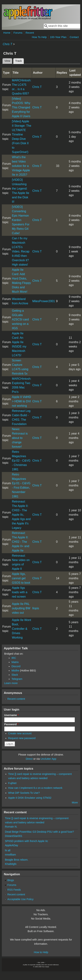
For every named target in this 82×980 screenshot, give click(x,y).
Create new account (20, 733)
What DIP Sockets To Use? (24, 793)
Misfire (15, 671)
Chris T (7, 44)
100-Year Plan (58, 37)
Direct (29, 759)
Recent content (16, 699)
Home (7, 33)
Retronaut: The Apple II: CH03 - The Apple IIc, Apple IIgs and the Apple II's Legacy (21, 515)
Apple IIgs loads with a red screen (20, 592)
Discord (16, 666)
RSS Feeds (14, 890)
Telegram (17, 679)
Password (11, 724)
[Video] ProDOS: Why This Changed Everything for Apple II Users (21, 107)
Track (20, 60)
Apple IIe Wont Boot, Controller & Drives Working (21, 629)
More (75, 802)
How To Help (39, 37)
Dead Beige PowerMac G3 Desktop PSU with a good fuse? (39, 832)
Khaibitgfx (11, 864)
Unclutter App (48, 759)
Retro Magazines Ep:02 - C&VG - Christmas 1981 (21, 461)
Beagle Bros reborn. (17, 860)
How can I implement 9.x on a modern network (35, 788)
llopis (36, 608)
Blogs (11, 880)
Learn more (11, 683)
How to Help (41, 952)
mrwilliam (10, 855)
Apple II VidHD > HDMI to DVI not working (21, 401)
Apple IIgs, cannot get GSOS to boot (21, 578)
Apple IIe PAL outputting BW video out (21, 608)
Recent (30, 33)
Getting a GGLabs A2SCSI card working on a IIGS (20, 319)
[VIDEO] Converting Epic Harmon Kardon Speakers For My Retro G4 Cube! (21, 220)
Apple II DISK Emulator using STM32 (30, 798)
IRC (14, 658)
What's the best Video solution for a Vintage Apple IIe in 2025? (21, 166)
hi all (8, 850)
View (7, 61)
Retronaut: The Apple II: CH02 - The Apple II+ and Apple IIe (21, 542)
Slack (15, 675)
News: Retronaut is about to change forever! (20, 438)
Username (11, 715)
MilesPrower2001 (44, 301)
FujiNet (12, 783)
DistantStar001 (14, 836)
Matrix (15, 662)
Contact (74, 37)
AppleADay (12, 845)
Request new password (22, 738)
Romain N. (11, 827)
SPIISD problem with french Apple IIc (26, 841)
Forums (18, 33)
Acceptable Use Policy (20, 899)
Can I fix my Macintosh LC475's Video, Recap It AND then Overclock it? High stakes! (21, 251)
